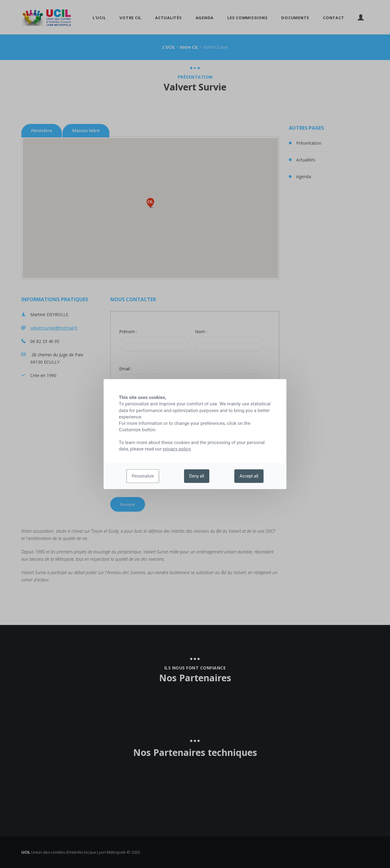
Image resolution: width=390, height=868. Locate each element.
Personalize (143, 476)
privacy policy (177, 449)
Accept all (249, 476)
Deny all (197, 476)
